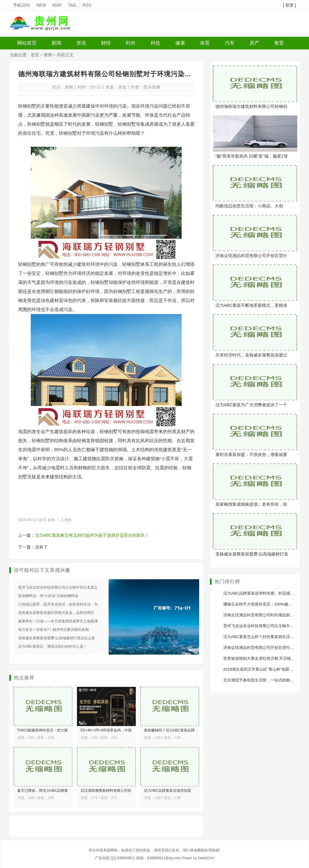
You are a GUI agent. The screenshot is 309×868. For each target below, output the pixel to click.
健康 (180, 43)
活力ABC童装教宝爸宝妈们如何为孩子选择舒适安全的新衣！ (92, 535)
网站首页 (27, 43)
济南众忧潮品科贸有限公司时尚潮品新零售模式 (264, 615)
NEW (41, 5)
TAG (72, 5)
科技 (155, 43)
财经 (106, 43)
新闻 (56, 43)
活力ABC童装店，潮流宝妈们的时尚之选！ (53, 646)
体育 (205, 43)
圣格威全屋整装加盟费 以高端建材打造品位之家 (57, 638)
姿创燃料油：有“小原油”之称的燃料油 (48, 596)
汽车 (230, 43)
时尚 (131, 43)
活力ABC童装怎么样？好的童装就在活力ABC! (263, 637)
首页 (35, 55)
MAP (57, 5)
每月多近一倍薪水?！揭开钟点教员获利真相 (54, 630)
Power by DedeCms (198, 858)
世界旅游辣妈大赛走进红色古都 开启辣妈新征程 (265, 658)
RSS (87, 5)
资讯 (81, 43)
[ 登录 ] (289, 5)
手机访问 (21, 5)
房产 (254, 43)
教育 (279, 43)
